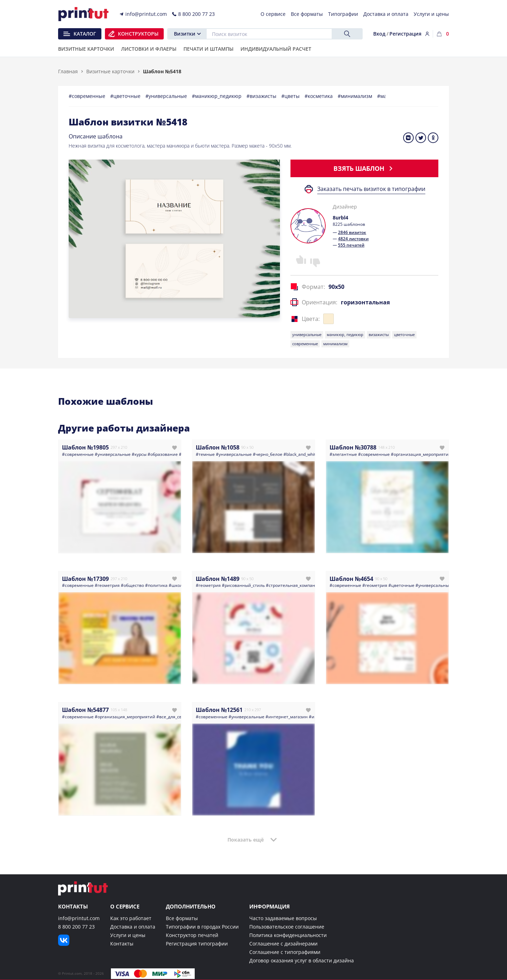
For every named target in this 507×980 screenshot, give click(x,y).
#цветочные (126, 96)
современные (305, 344)
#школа (177, 585)
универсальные (307, 334)
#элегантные (343, 454)
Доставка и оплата (133, 927)
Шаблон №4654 (351, 579)
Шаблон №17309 (85, 579)
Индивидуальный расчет (276, 49)
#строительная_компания (293, 585)
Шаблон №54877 (85, 710)
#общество (132, 585)
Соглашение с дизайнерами (283, 944)
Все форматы (182, 918)
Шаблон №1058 (218, 447)
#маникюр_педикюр (217, 96)
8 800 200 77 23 (76, 927)
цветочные (404, 334)
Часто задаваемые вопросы (283, 918)
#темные (205, 454)
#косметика (319, 96)
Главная (68, 71)
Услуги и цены (128, 935)
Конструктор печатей (192, 935)
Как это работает (131, 918)
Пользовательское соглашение (287, 927)
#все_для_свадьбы (176, 717)
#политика (156, 585)
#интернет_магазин (287, 717)
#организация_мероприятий (421, 454)
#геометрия (107, 585)
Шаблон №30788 (353, 447)
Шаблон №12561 (219, 710)
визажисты (379, 334)
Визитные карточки (110, 71)
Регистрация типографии (197, 944)
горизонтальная (365, 302)
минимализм (335, 344)
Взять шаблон (364, 168)
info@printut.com (79, 918)
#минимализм (356, 96)
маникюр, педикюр (345, 334)
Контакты (122, 944)
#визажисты (262, 96)
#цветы (291, 96)
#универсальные (167, 96)
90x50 (336, 287)
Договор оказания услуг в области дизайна (302, 960)
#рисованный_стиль (243, 585)
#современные (88, 96)
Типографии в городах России (202, 927)
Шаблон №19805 (85, 447)
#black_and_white (301, 454)
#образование (163, 454)
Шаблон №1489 (218, 579)
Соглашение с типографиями (285, 952)
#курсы (139, 454)
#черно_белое (268, 454)
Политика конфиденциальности (288, 935)
